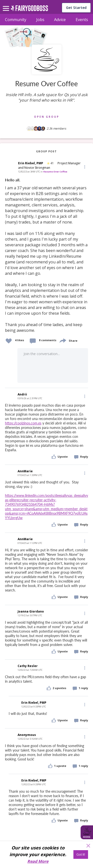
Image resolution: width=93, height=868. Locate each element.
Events (82, 20)
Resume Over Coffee (55, 172)
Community (16, 20)
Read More (38, 861)
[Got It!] (81, 854)
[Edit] (84, 167)
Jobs (40, 20)
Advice (60, 20)
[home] (29, 10)
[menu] (7, 4)
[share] (62, 340)
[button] (84, 167)
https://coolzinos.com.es (23, 423)
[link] (46, 255)
